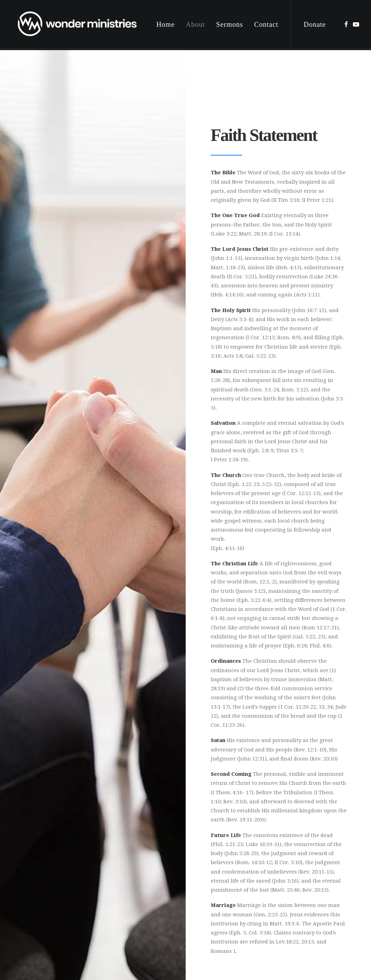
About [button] (196, 25)
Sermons (230, 25)
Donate (315, 25)
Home (166, 25)
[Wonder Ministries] (78, 25)
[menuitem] (166, 25)
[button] (346, 25)
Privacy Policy (132, 958)
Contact (266, 25)
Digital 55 (128, 944)
